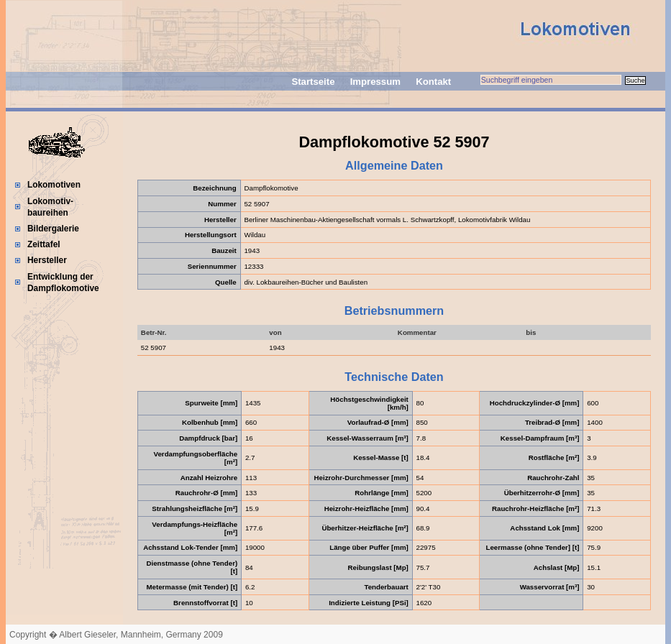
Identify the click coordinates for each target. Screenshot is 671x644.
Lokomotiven (54, 185)
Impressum (375, 82)
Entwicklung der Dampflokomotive (63, 282)
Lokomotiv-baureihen (50, 207)
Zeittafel (44, 244)
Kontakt (433, 82)
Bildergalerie (53, 229)
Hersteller (47, 260)
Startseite (313, 82)
